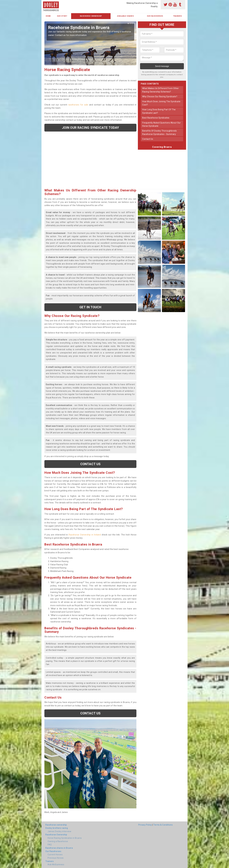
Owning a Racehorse (58, 841)
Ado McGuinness (56, 864)
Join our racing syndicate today (90, 128)
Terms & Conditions (163, 825)
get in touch (90, 307)
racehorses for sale (78, 105)
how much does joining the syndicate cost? (161, 103)
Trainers (177, 16)
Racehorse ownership (56, 825)
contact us (148, 139)
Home (48, 16)
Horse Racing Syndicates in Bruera (65, 838)
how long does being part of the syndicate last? (159, 111)
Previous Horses (56, 858)
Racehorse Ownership (91, 16)
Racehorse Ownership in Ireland (85, 535)
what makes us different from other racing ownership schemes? (161, 90)
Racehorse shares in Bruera (59, 848)
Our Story (62, 16)
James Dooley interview (59, 831)
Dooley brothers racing (57, 828)
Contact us (90, 464)
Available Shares (125, 16)
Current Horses (55, 855)
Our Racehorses (155, 16)
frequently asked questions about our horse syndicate (161, 124)
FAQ (50, 845)
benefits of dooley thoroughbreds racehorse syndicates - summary (159, 132)
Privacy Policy (145, 825)
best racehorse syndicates (156, 118)
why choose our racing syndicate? (160, 97)
